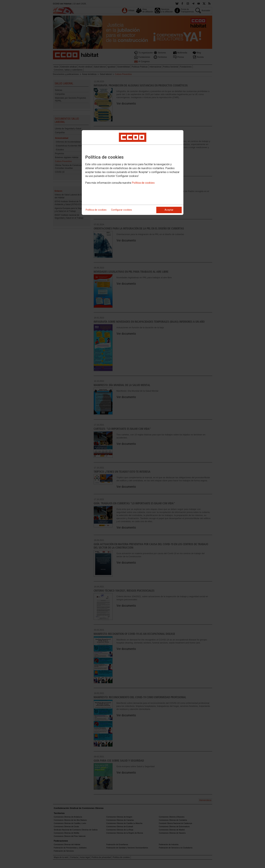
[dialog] (133, 173)
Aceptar (169, 210)
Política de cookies (143, 183)
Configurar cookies (121, 210)
